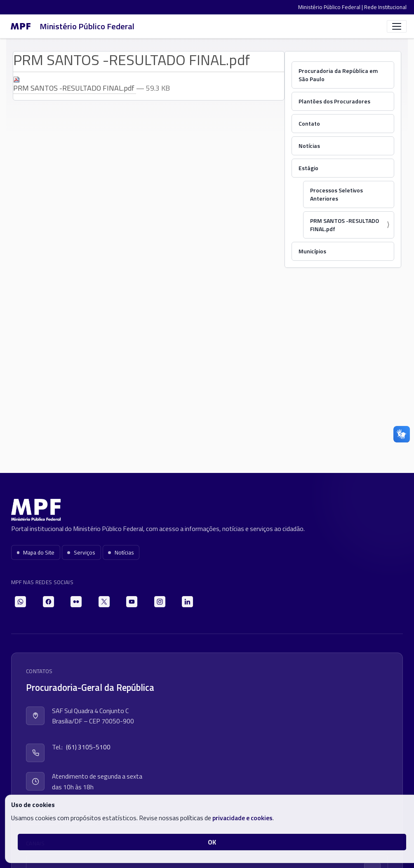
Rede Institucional (385, 7)
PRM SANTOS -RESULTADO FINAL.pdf (345, 225)
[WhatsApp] (20, 602)
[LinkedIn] (187, 602)
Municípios (312, 251)
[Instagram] (160, 602)
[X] (104, 602)
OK (212, 842)
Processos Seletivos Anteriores (336, 194)
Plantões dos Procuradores (334, 101)
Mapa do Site (36, 552)
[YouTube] (132, 602)
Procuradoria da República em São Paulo (338, 75)
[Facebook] (48, 602)
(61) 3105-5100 (88, 747)
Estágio (308, 168)
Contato (309, 123)
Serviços (81, 552)
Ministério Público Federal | (331, 7)
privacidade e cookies (242, 818)
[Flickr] (76, 602)
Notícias (309, 146)
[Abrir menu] (397, 26)
